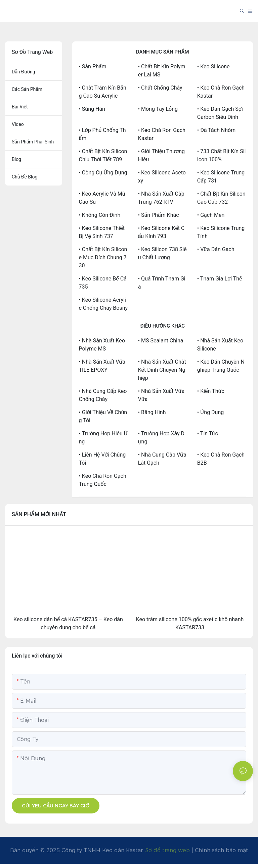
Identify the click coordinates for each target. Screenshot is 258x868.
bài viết (20, 107)
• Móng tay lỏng (158, 109)
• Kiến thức (211, 391)
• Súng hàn (92, 109)
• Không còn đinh (100, 215)
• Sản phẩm (93, 66)
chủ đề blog (25, 177)
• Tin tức (208, 433)
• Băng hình (152, 412)
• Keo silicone (213, 66)
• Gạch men (211, 215)
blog (16, 159)
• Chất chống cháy (160, 88)
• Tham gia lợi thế (220, 279)
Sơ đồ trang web (168, 850)
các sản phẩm (27, 89)
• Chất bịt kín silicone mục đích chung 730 (103, 257)
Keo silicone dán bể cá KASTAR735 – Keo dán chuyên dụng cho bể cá (68, 623)
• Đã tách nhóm (216, 130)
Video (18, 124)
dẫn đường (24, 72)
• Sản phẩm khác (159, 215)
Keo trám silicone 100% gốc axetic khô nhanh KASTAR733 (190, 623)
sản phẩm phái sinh (33, 142)
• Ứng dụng (210, 412)
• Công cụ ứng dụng (103, 173)
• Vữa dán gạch (216, 249)
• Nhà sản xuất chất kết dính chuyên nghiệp (162, 370)
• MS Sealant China (161, 341)
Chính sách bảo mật (222, 850)
